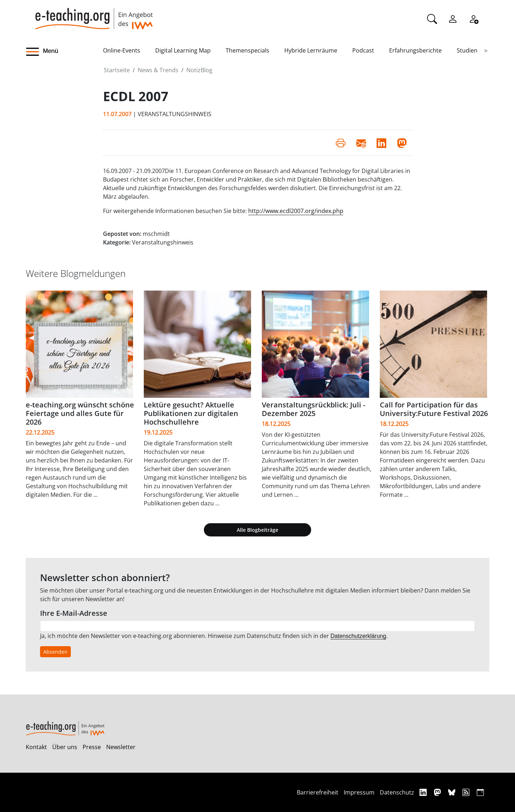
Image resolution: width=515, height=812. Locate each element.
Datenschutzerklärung (358, 636)
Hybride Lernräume (311, 50)
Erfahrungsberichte (415, 50)
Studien (467, 50)
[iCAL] (480, 792)
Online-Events (122, 50)
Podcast (363, 50)
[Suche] (432, 18)
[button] (64, 52)
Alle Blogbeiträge (257, 530)
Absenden (55, 652)
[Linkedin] (424, 792)
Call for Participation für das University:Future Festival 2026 (434, 409)
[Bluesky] (453, 792)
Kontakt (36, 747)
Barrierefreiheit (318, 792)
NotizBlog (199, 70)
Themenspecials (247, 50)
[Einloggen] (453, 18)
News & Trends (158, 70)
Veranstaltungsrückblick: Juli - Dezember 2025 (313, 409)
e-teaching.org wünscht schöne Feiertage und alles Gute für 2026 (80, 413)
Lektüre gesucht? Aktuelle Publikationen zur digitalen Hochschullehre (191, 413)
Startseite (117, 70)
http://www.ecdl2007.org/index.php (296, 211)
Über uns (65, 747)
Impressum (359, 792)
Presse (92, 747)
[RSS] (467, 792)
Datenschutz (397, 792)
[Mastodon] (438, 792)
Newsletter (121, 747)
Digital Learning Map (183, 50)
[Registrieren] (474, 18)
